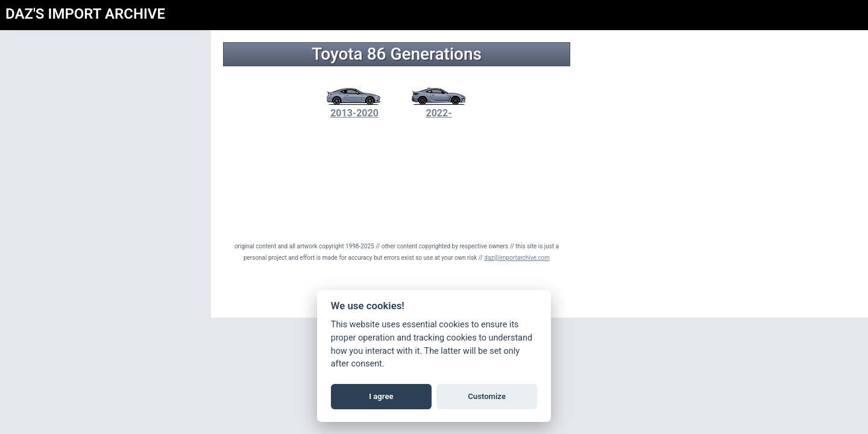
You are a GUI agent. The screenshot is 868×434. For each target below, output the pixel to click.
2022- (439, 107)
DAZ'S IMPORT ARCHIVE (85, 14)
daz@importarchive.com (517, 258)
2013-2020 (354, 107)
